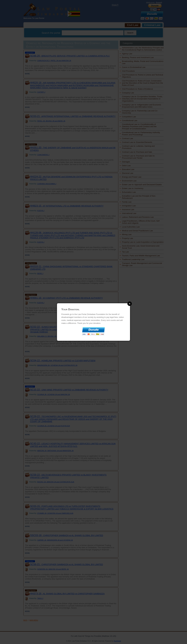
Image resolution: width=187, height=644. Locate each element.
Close (130, 304)
